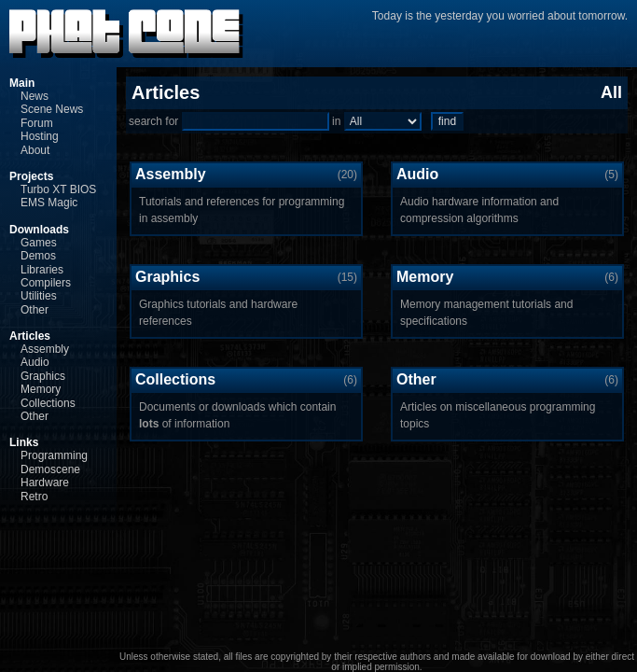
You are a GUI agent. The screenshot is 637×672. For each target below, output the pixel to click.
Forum (37, 123)
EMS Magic (49, 203)
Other (35, 310)
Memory (41, 389)
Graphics (43, 376)
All (611, 92)
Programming (54, 455)
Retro (34, 497)
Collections (48, 403)
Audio (35, 362)
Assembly (45, 349)
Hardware (45, 483)
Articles (30, 336)
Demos (38, 256)
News (35, 96)
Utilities (39, 296)
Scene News (52, 109)
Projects (31, 176)
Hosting (40, 136)
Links (24, 442)
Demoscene (50, 469)
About (35, 150)
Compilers (46, 283)
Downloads (39, 230)
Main (22, 83)
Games (39, 243)
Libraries (42, 270)
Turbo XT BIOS (58, 189)
